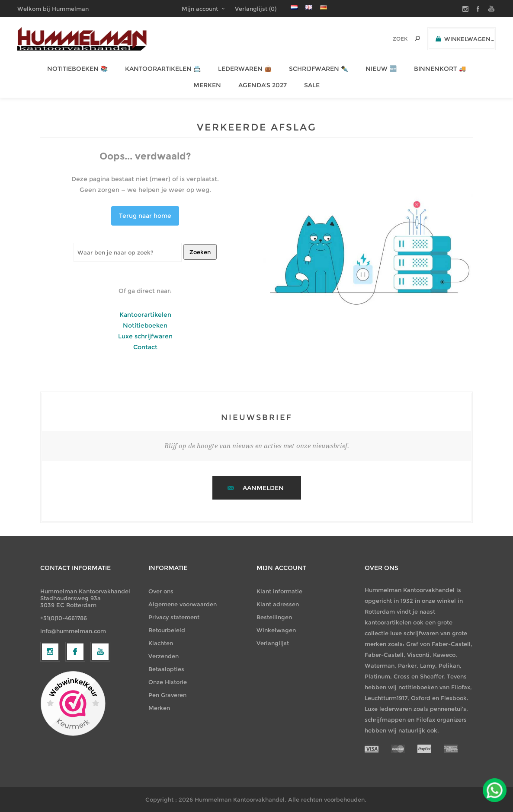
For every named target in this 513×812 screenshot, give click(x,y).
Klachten (161, 643)
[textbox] (388, 39)
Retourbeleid (167, 630)
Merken (159, 708)
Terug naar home (145, 216)
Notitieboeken (145, 325)
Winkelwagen (276, 630)
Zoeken (200, 252)
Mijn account (200, 9)
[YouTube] (100, 723)
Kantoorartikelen (145, 315)
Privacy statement (174, 617)
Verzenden (164, 656)
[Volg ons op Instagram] (50, 723)
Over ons (161, 591)
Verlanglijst (273, 643)
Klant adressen (278, 604)
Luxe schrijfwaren (145, 336)
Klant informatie (279, 591)
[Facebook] (75, 723)
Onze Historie (168, 682)
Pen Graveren (167, 695)
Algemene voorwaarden (183, 604)
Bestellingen (274, 617)
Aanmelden (263, 488)
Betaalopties (166, 669)
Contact (145, 347)
